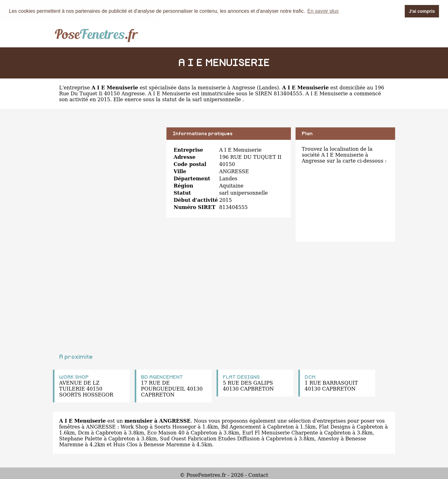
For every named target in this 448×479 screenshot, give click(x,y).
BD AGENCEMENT (162, 377)
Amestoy (329, 438)
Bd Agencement (241, 427)
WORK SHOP (74, 377)
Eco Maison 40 (166, 432)
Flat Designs (335, 427)
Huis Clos (125, 444)
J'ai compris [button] (422, 11)
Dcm (84, 432)
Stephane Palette (81, 438)
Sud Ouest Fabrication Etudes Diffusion (210, 438)
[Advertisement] (107, 171)
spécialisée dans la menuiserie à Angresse (202, 87)
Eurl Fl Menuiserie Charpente (280, 432)
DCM (310, 377)
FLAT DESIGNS (241, 377)
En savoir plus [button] (323, 11)
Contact (258, 475)
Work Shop (135, 427)
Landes (268, 87)
